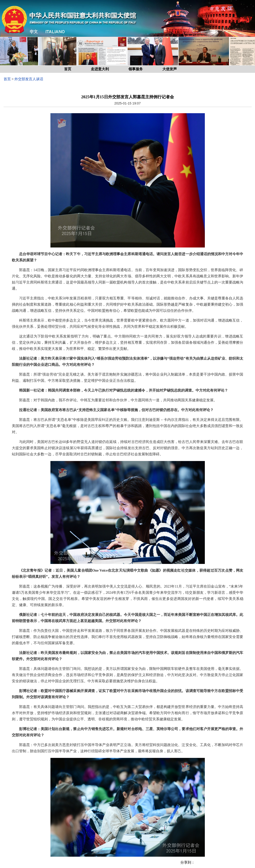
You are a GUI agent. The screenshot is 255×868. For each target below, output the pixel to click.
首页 (68, 69)
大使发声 (170, 69)
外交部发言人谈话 (29, 79)
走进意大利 (100, 69)
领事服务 (136, 69)
